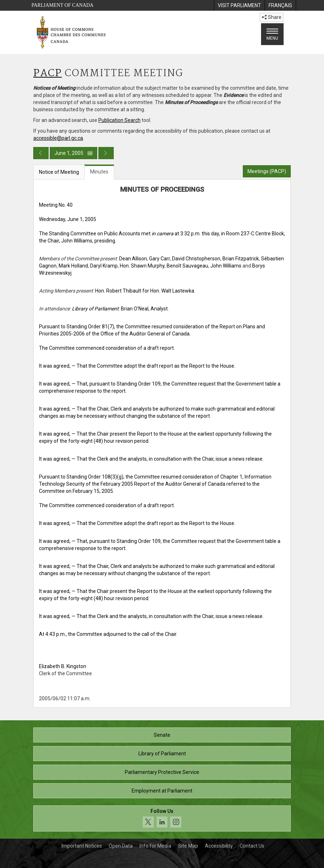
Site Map (188, 846)
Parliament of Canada (62, 5)
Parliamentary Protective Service (162, 772)
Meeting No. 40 (56, 205)
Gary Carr (159, 259)
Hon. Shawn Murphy (142, 266)
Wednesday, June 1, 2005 (68, 219)
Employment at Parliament (162, 791)
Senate (162, 735)
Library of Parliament (162, 754)
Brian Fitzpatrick (241, 259)
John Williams (226, 266)
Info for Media (155, 846)
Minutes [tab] (99, 172)
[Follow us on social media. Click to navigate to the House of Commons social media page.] (162, 818)
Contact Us (252, 846)
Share (272, 17)
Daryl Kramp (104, 266)
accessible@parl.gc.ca (58, 138)
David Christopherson (196, 259)
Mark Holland (73, 266)
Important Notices (82, 846)
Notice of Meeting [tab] (59, 172)
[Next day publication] (106, 153)
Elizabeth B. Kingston (63, 666)
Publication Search (119, 120)
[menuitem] (239, 5)
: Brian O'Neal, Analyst (120, 309)
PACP (48, 73)
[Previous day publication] (41, 153)
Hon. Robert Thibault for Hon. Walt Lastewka (145, 291)
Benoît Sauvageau (187, 266)
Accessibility (219, 846)
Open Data (121, 846)
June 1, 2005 (73, 153)
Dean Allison (133, 259)
